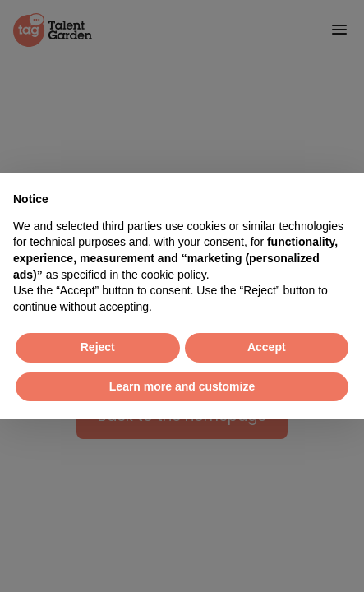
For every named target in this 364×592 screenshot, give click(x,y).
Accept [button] (267, 347)
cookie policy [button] (174, 275)
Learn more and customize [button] (182, 386)
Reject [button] (98, 347)
